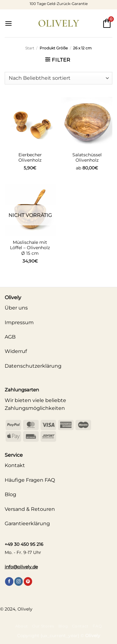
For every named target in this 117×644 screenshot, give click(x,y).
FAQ (97, 626)
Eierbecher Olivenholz (30, 158)
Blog (63, 626)
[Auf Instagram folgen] (19, 581)
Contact (80, 626)
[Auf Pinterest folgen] (28, 581)
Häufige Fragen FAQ (30, 480)
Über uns (16, 308)
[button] (8, 23)
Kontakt (15, 465)
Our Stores (43, 626)
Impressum (19, 322)
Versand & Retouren (30, 509)
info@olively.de (21, 567)
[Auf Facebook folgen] (9, 581)
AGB (10, 337)
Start (30, 48)
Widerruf (16, 351)
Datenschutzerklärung (33, 366)
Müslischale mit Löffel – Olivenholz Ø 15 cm (30, 248)
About (22, 626)
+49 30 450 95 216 (24, 544)
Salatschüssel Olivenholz (87, 158)
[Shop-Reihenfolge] (58, 78)
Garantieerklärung (27, 523)
